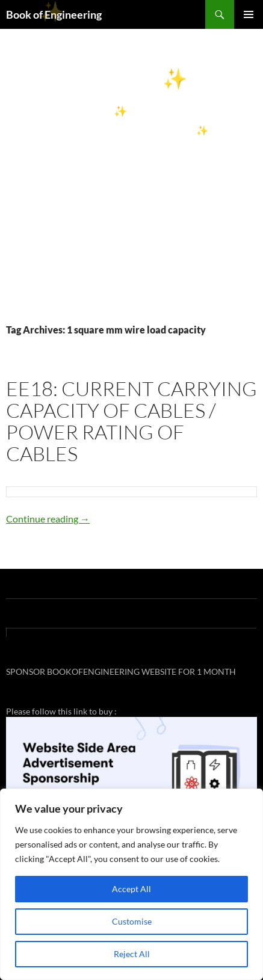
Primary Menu (249, 14)
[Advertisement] (131, 190)
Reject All (132, 954)
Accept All (131, 889)
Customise (132, 921)
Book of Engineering (54, 14)
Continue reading (48, 519)
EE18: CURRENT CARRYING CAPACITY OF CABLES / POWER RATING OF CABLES (131, 421)
